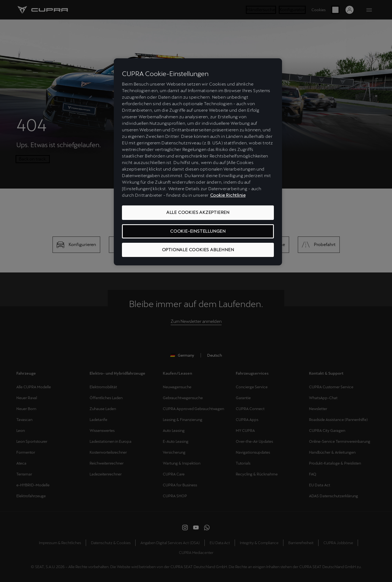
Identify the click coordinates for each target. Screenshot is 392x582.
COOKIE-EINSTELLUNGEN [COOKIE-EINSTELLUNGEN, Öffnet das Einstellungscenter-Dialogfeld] (198, 231)
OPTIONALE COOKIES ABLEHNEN (198, 250)
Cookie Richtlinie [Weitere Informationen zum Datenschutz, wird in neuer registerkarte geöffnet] (228, 195)
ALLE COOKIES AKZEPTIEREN (198, 212)
